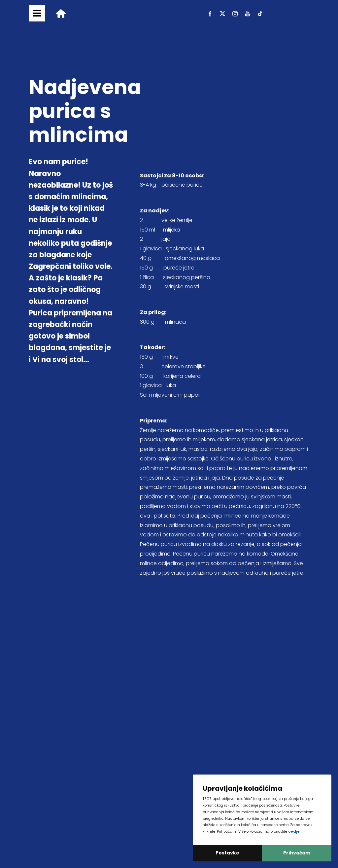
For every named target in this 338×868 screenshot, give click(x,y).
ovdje (294, 831)
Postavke (227, 853)
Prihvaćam (297, 853)
